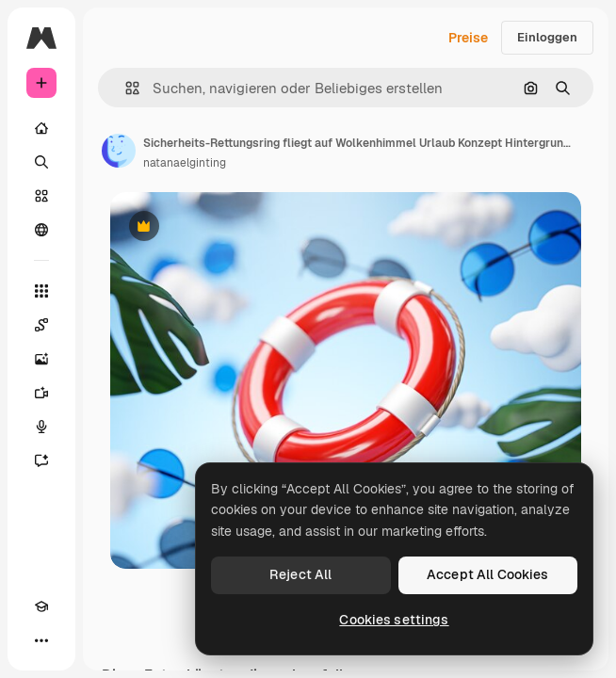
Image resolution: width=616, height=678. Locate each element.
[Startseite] (41, 128)
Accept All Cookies (488, 574)
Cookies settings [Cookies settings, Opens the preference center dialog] (394, 620)
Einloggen (547, 37)
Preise (468, 38)
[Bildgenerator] (41, 359)
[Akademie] (41, 606)
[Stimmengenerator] (41, 427)
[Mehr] (41, 640)
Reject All (300, 574)
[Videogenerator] (41, 393)
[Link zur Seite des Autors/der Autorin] (119, 151)
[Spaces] (41, 325)
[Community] (41, 230)
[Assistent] (41, 460)
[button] (125, 88)
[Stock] (41, 196)
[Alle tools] (41, 291)
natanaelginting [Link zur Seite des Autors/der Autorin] (185, 163)
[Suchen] (41, 162)
